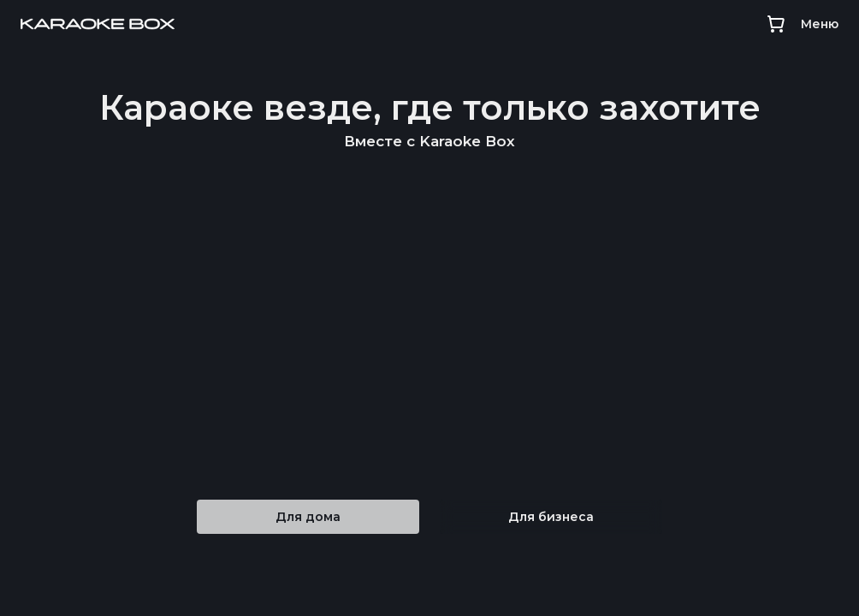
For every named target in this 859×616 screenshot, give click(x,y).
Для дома (308, 517)
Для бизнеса (551, 517)
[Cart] (776, 24)
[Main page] (98, 24)
